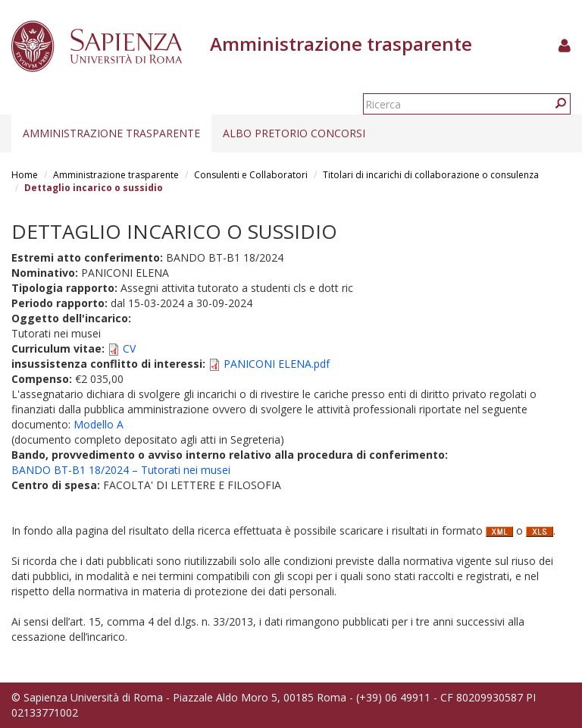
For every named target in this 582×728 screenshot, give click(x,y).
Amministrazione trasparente (111, 133)
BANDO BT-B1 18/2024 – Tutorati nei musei (121, 470)
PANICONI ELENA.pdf (277, 364)
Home (25, 175)
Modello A (99, 424)
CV (129, 348)
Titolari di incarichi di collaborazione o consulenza (431, 175)
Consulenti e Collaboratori (251, 175)
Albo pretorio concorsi (294, 133)
